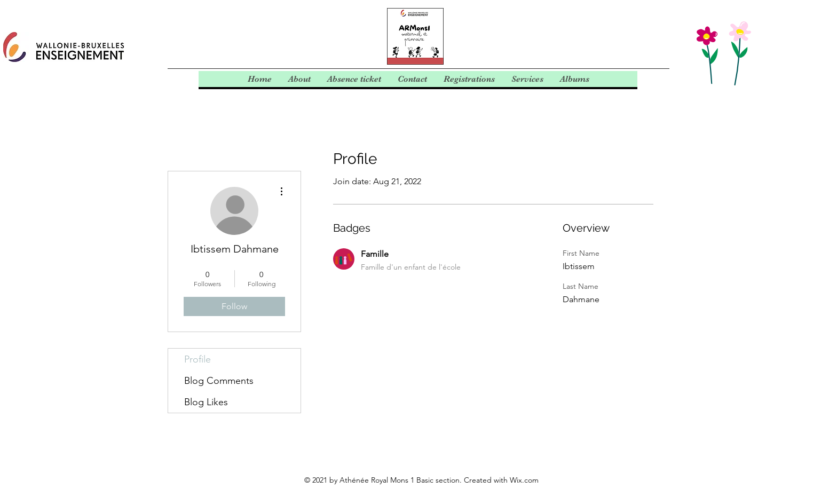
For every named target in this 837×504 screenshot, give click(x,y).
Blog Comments (219, 381)
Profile (198, 359)
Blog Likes (206, 402)
